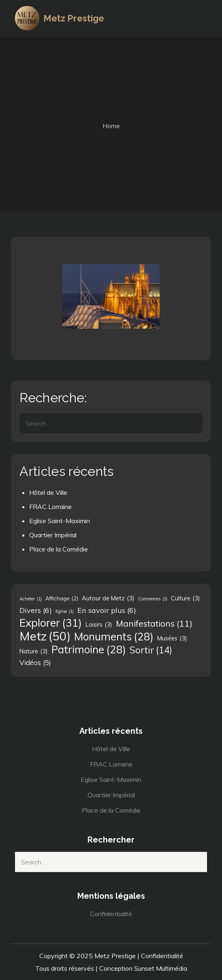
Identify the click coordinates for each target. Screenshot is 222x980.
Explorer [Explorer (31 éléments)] (51, 623)
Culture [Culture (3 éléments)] (186, 598)
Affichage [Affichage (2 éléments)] (62, 598)
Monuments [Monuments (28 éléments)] (114, 637)
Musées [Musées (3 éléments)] (172, 638)
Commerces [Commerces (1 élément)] (153, 599)
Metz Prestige (74, 18)
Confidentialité (111, 914)
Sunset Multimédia (161, 968)
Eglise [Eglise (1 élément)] (65, 611)
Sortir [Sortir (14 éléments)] (151, 650)
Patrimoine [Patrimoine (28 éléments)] (89, 650)
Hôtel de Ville (48, 492)
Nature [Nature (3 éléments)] (34, 651)
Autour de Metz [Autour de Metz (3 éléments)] (108, 598)
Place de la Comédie (59, 549)
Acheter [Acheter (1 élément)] (31, 599)
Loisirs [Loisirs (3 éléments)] (99, 625)
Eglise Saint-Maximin (60, 521)
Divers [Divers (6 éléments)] (36, 610)
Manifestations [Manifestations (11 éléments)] (154, 623)
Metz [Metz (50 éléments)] (45, 636)
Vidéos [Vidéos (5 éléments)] (35, 663)
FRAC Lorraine (50, 507)
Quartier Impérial (53, 535)
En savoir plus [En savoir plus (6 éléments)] (107, 610)
